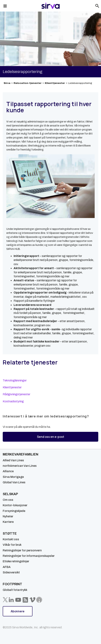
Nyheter (8, 516)
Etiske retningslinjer (16, 561)
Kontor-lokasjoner (15, 505)
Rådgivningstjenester (17, 394)
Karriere (8, 522)
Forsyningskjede (14, 511)
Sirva (7, 83)
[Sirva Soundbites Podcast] (39, 600)
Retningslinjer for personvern (22, 550)
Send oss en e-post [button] (51, 437)
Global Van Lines (14, 482)
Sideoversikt (11, 572)
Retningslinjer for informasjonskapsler (29, 556)
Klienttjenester (55, 83)
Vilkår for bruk (12, 545)
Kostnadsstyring (13, 401)
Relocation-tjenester (28, 83)
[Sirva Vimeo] (32, 600)
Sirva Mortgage (13, 477)
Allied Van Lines (13, 460)
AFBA (7, 567)
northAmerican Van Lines (20, 466)
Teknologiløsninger (15, 380)
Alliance (8, 471)
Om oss (8, 500)
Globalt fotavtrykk (15, 590)
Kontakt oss (11, 539)
